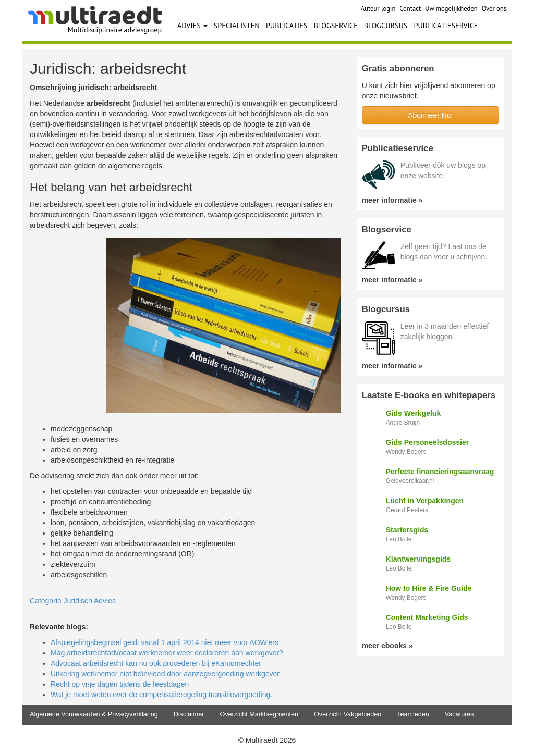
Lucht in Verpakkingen (425, 501)
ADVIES (192, 25)
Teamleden (413, 714)
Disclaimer (189, 714)
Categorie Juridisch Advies (73, 601)
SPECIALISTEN (237, 25)
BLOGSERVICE (335, 25)
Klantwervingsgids (418, 559)
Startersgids (407, 530)
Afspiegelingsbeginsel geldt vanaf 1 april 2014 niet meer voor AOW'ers (165, 642)
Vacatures (459, 714)
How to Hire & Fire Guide (429, 588)
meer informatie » (392, 200)
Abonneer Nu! (430, 115)
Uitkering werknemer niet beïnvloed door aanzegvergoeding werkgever (165, 674)
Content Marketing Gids (427, 617)
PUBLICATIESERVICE (446, 25)
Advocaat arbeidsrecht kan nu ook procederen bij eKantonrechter (156, 663)
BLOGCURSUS (386, 25)
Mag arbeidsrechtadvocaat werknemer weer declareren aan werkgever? (167, 653)
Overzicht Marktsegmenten (259, 714)
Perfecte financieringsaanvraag (440, 472)
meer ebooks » (387, 646)
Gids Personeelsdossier (428, 442)
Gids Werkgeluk (414, 413)
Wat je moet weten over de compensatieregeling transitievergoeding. (161, 695)
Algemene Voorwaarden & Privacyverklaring (94, 714)
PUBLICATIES (287, 25)
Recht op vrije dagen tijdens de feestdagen (120, 684)
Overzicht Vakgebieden (348, 714)
